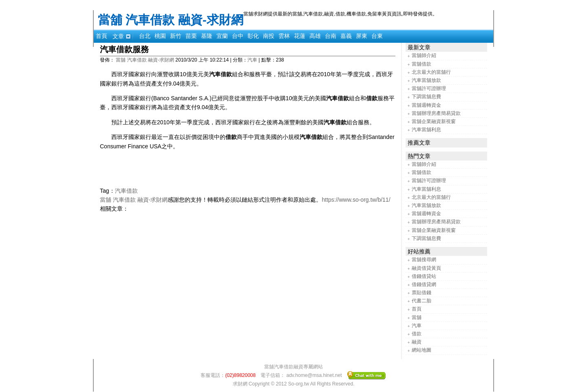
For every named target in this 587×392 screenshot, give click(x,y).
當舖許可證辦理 (429, 88)
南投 (269, 36)
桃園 (160, 36)
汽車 (252, 60)
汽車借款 (126, 191)
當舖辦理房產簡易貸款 (436, 113)
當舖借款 (421, 64)
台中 (238, 36)
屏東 (362, 36)
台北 (145, 36)
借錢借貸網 (424, 284)
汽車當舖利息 (426, 130)
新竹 (176, 36)
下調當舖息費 (426, 97)
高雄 (315, 36)
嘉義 (346, 36)
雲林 (284, 36)
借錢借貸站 (424, 276)
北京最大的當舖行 (431, 72)
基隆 (207, 36)
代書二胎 (421, 301)
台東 (377, 36)
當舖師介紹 (424, 55)
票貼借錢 (421, 293)
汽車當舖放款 (426, 80)
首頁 (102, 36)
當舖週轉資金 (426, 105)
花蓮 (300, 36)
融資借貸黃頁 (426, 268)
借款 (417, 334)
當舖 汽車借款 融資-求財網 (171, 20)
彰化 (253, 36)
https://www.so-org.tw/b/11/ (356, 200)
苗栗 (191, 36)
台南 (331, 36)
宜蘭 (222, 36)
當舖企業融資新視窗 (434, 121)
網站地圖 (421, 350)
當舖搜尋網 (424, 260)
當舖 (417, 317)
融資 (417, 342)
